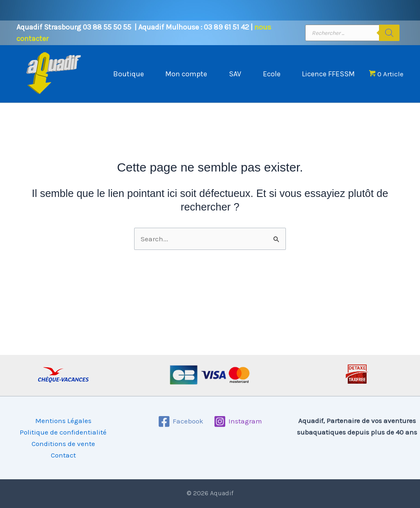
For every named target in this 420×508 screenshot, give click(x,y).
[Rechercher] (389, 33)
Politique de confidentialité (63, 432)
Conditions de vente (63, 444)
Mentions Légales (63, 421)
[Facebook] (181, 421)
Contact (63, 455)
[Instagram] (238, 421)
